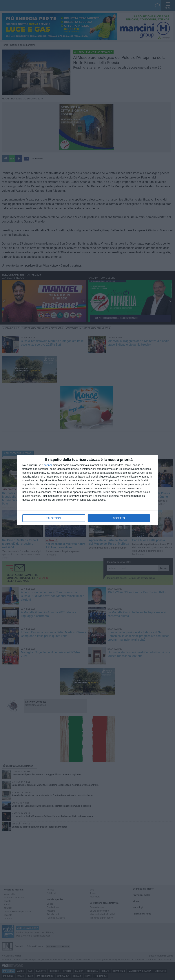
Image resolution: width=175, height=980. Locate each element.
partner (48, 465)
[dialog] (87, 490)
